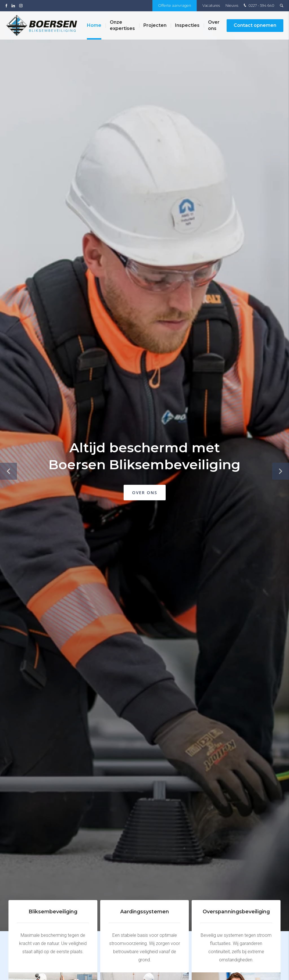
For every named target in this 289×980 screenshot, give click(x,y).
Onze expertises (122, 25)
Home (94, 25)
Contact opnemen (255, 25)
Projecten (155, 25)
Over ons (214, 25)
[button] (281, 471)
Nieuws (232, 6)
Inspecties (187, 25)
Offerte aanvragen (175, 6)
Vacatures (211, 6)
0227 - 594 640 (258, 6)
